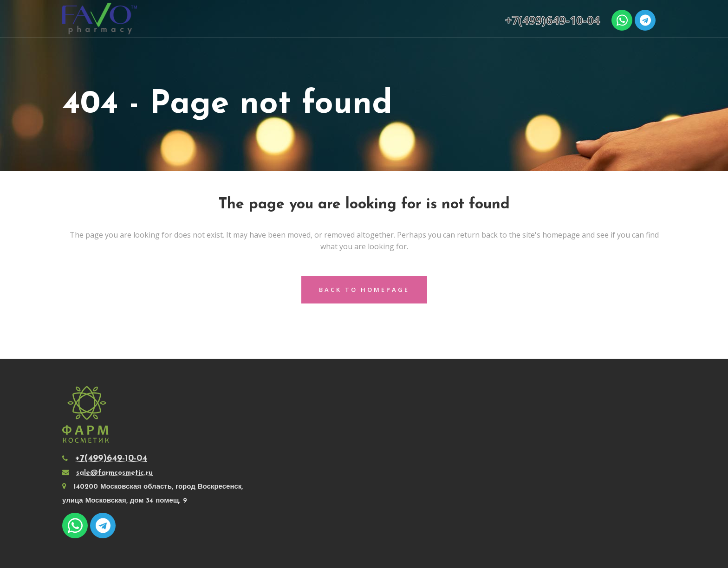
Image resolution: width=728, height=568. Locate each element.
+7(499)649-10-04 (552, 20)
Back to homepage (364, 290)
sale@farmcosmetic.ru (114, 473)
